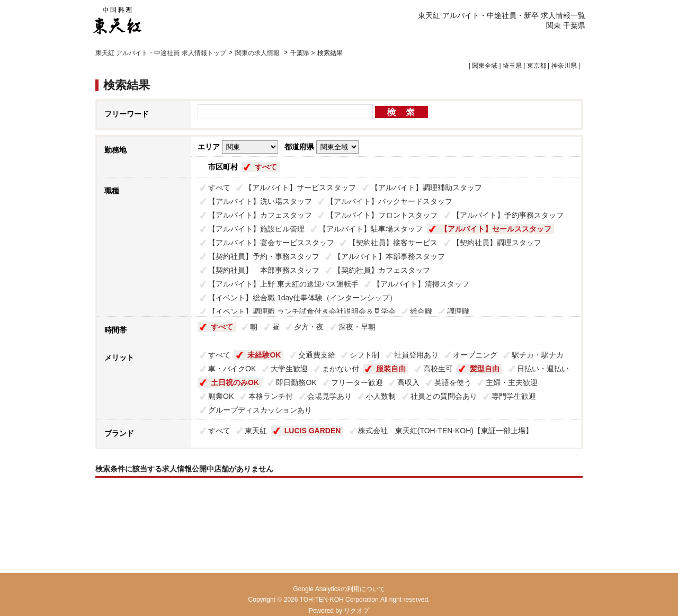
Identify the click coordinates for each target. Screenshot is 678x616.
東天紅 (256, 431)
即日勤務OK (296, 382)
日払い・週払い (543, 369)
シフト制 (364, 355)
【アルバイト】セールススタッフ (496, 229)
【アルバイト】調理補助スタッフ (426, 188)
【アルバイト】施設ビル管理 (256, 229)
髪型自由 (485, 369)
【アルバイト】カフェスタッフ (260, 215)
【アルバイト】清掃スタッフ (421, 284)
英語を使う (453, 382)
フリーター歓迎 (357, 382)
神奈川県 (564, 66)
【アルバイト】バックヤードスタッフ (389, 201)
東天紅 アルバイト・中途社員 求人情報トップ (161, 53)
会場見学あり (329, 396)
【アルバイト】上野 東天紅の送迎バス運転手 (283, 284)
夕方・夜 (309, 327)
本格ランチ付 (271, 396)
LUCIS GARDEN (313, 431)
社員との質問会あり (444, 396)
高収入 (408, 382)
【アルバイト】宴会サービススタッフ (271, 243)
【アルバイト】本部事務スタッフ (389, 256)
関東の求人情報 (258, 53)
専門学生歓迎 (514, 396)
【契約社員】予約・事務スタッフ (264, 256)
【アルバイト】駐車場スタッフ (371, 229)
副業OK (221, 396)
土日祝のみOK (235, 382)
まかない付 (341, 369)
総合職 (421, 311)
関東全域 (485, 66)
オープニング (475, 355)
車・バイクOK (232, 369)
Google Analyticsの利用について (339, 589)
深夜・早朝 (357, 327)
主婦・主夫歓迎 (512, 382)
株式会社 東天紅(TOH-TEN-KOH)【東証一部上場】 (445, 431)
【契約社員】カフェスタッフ (382, 270)
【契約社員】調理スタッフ (497, 243)
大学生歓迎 (289, 369)
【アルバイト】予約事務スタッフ (508, 215)
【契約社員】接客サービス (393, 243)
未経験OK (264, 355)
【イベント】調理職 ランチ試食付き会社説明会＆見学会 (302, 311)
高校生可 (438, 369)
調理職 (458, 311)
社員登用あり (416, 355)
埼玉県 (512, 66)
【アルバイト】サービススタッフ (300, 188)
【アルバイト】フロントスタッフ (382, 215)
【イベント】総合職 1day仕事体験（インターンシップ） (302, 298)
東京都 (537, 66)
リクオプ (356, 611)
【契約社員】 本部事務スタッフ (264, 270)
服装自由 (391, 369)
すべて (266, 167)
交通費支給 (317, 355)
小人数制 (381, 396)
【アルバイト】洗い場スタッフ (260, 201)
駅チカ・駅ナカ (538, 355)
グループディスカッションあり (260, 410)
